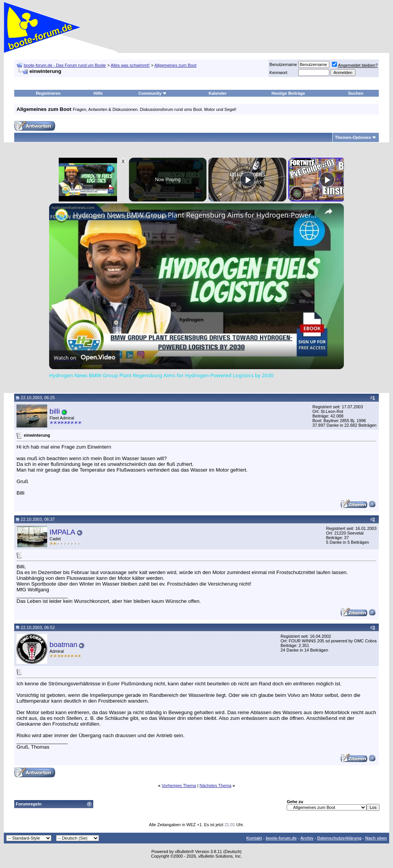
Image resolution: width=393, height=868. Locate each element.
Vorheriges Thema (179, 785)
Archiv (307, 838)
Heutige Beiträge (288, 93)
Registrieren (48, 93)
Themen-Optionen (353, 137)
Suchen (356, 93)
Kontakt (254, 838)
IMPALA (62, 532)
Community (153, 93)
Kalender (218, 93)
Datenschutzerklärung (339, 838)
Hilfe (98, 93)
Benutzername (283, 64)
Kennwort (278, 73)
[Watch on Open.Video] (84, 358)
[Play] (248, 180)
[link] (61, 216)
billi (55, 411)
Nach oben (376, 838)
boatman (64, 644)
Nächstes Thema (215, 785)
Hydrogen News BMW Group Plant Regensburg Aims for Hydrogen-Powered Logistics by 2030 (195, 215)
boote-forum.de (281, 838)
